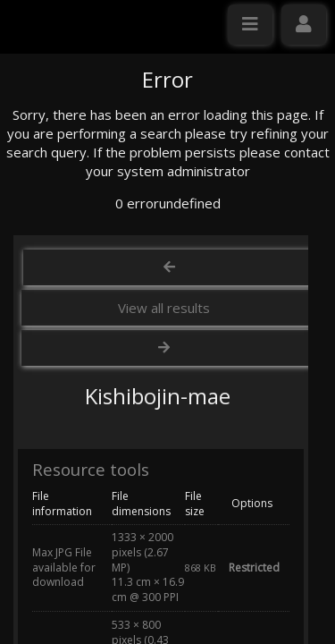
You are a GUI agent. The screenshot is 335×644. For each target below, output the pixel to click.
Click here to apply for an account (115, 346)
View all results (164, 479)
